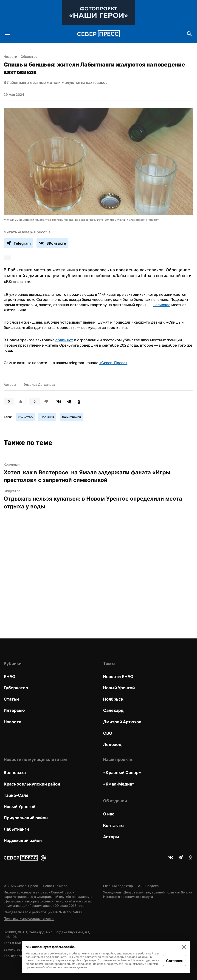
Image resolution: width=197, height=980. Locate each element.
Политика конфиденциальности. (29, 918)
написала (162, 305)
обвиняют (64, 340)
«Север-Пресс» (113, 363)
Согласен (175, 961)
